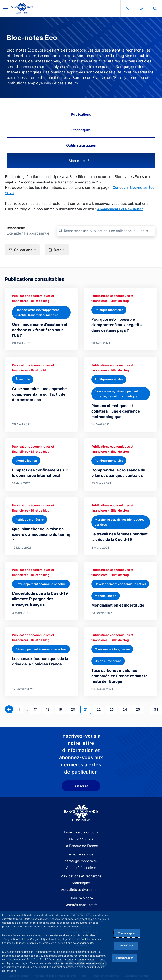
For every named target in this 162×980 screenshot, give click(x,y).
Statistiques (81, 130)
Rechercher (16, 228)
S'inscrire (81, 786)
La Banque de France (81, 846)
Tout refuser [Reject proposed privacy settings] (126, 945)
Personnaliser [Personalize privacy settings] (124, 958)
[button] (155, 8)
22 (100, 709)
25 (140, 709)
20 (75, 709)
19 (62, 709)
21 (88, 709)
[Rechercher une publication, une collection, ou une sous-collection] (106, 231)
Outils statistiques (81, 145)
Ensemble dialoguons (81, 832)
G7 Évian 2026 (81, 839)
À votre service (81, 854)
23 (113, 709)
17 (37, 709)
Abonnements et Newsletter (120, 209)
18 (49, 709)
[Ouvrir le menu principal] (6, 8)
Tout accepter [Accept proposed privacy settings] (127, 933)
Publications (81, 114)
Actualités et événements (81, 890)
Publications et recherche (81, 876)
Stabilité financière (81, 868)
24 (127, 709)
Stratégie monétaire (81, 861)
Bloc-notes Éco (81, 161)
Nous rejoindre (81, 898)
